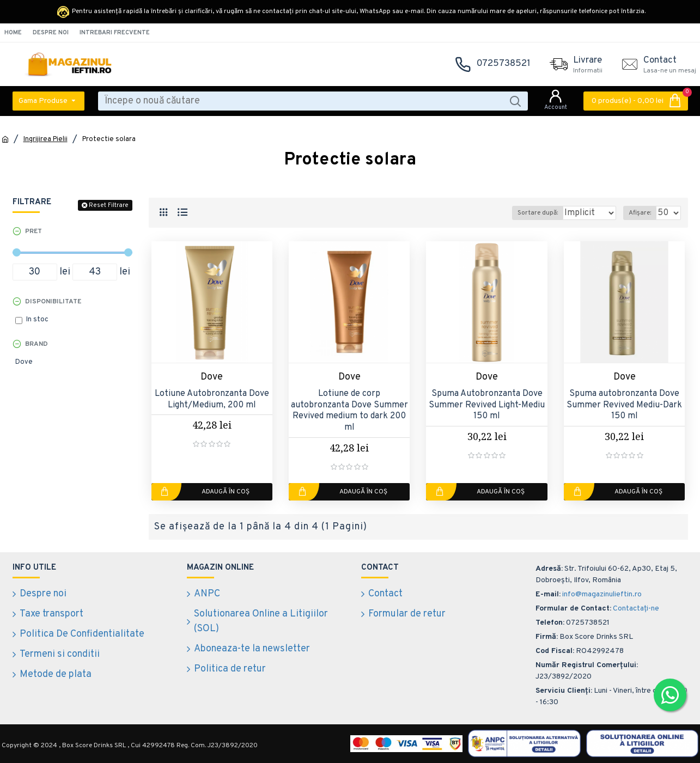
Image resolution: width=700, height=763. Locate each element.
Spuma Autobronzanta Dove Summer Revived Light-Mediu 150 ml (487, 405)
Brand (36, 344)
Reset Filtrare (109, 205)
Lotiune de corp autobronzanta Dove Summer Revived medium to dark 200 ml (349, 411)
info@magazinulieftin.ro (602, 594)
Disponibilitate (53, 302)
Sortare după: (521, 213)
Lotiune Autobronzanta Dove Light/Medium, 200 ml (212, 399)
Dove (212, 377)
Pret (34, 231)
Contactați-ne (636, 609)
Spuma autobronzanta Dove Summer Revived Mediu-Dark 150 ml (624, 405)
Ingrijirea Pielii (45, 139)
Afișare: (643, 213)
